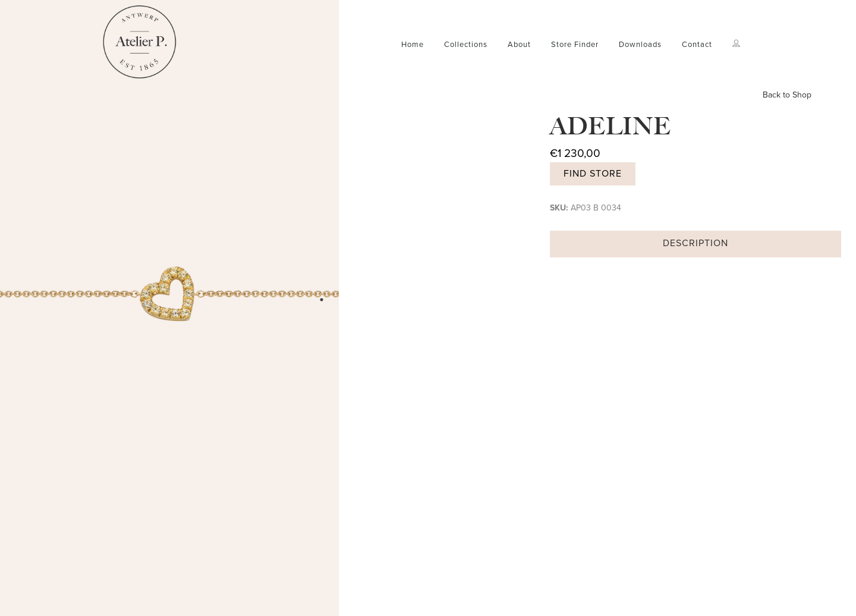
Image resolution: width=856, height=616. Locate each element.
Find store (593, 174)
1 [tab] (322, 300)
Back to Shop (787, 95)
